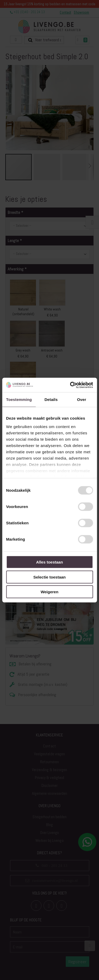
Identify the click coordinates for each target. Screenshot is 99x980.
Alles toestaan (50, 562)
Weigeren (49, 592)
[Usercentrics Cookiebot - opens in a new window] (70, 385)
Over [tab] (82, 399)
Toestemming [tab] (19, 399)
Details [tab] (51, 399)
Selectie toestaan (49, 577)
